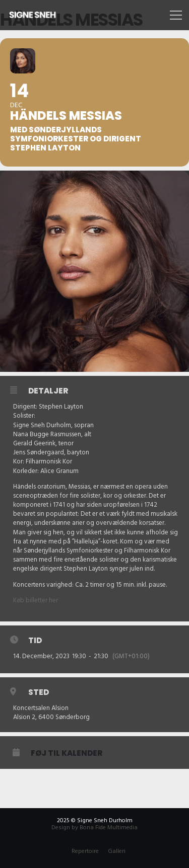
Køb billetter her (36, 600)
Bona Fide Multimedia (109, 827)
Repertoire (85, 851)
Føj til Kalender (67, 753)
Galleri (117, 851)
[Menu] (175, 15)
